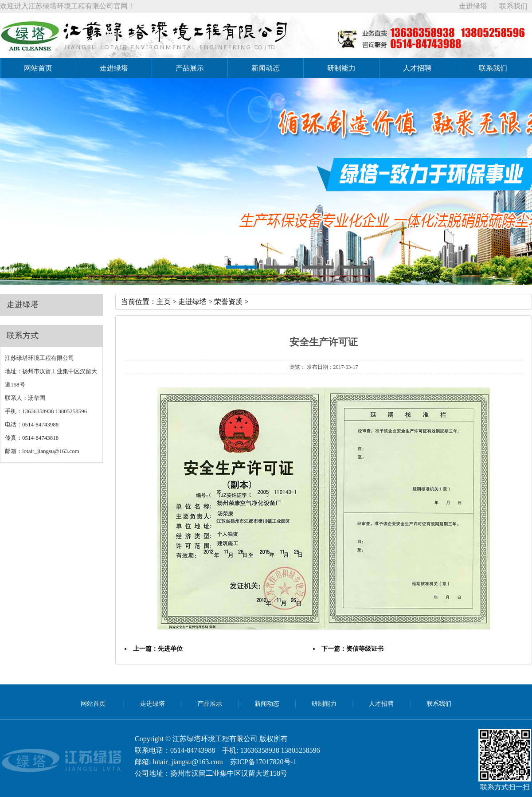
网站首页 (38, 68)
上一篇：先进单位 (158, 649)
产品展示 (190, 68)
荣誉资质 (228, 302)
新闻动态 (266, 68)
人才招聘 (417, 68)
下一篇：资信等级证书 (352, 649)
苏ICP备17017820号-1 (263, 762)
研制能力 (341, 68)
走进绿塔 (473, 6)
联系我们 (513, 6)
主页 (164, 302)
